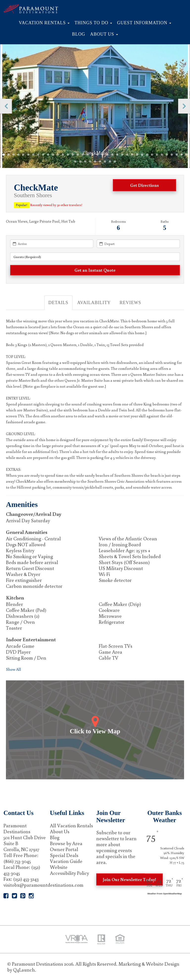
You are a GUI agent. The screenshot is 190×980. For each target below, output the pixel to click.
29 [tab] (142, 155)
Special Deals (64, 855)
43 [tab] (95, 162)
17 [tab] (83, 155)
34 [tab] (167, 155)
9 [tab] (43, 155)
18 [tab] (88, 155)
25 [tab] (122, 155)
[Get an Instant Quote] (95, 270)
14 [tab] (68, 155)
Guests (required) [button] (27, 257)
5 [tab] (23, 155)
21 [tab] (102, 155)
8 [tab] (38, 155)
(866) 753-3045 (17, 861)
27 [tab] (132, 155)
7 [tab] (33, 155)
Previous (6, 106)
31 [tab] (152, 155)
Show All (13, 669)
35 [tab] (172, 155)
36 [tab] (177, 155)
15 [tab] (73, 155)
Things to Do (93, 23)
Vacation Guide (66, 861)
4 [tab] (18, 155)
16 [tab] (78, 155)
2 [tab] (8, 155)
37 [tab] (182, 155)
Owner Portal (64, 849)
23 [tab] (112, 155)
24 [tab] (117, 155)
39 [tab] (75, 162)
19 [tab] (93, 155)
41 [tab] (85, 162)
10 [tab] (48, 155)
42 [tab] (90, 162)
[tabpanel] (95, 106)
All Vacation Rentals (71, 825)
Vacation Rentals (44, 23)
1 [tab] (3, 155)
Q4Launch (24, 970)
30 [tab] (147, 155)
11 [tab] (53, 155)
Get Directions (144, 185)
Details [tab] (59, 303)
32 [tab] (157, 155)
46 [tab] (110, 162)
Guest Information (144, 23)
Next (184, 106)
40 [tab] (80, 162)
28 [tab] (137, 155)
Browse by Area (66, 843)
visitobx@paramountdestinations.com (43, 885)
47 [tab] (115, 162)
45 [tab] (105, 162)
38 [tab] (187, 155)
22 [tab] (107, 155)
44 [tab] (100, 162)
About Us (104, 34)
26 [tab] (127, 155)
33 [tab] (162, 155)
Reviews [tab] (130, 303)
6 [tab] (28, 155)
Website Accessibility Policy (70, 870)
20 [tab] (97, 155)
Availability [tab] (94, 303)
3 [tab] (13, 155)
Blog (79, 34)
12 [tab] (58, 155)
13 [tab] (63, 155)
